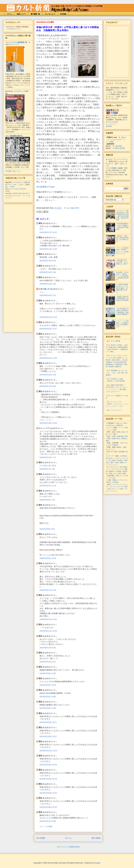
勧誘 (115, 452)
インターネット (119, 458)
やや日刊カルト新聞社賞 (114, 425)
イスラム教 (111, 478)
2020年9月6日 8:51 (47, 529)
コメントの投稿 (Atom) (71, 847)
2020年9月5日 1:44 (47, 500)
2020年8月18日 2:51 (48, 295)
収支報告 (63, 14)
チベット (115, 489)
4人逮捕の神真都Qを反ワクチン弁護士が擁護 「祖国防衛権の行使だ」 (122, 288)
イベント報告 (112, 430)
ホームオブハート (114, 392)
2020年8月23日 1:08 (48, 375)
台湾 (109, 489)
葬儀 (124, 474)
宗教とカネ (113, 474)
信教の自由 (116, 439)
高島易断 (114, 371)
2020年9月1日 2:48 (47, 469)
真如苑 (111, 367)
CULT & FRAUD (20, 189)
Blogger (97, 863)
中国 (121, 489)
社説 (125, 423)
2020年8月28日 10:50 (48, 423)
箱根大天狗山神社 (117, 385)
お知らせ (119, 423)
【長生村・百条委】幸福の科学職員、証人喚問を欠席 (122, 239)
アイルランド (117, 484)
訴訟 (123, 432)
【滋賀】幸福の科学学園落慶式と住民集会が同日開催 (122, 299)
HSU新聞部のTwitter (46, 187)
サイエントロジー (117, 356)
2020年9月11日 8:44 (48, 590)
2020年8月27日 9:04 (48, 386)
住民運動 (122, 452)
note (15, 185)
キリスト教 (124, 476)
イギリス (112, 487)
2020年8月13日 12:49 (48, 249)
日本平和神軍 (120, 381)
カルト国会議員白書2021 (14, 136)
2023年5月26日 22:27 (48, 722)
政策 (126, 436)
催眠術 (111, 471)
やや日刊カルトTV (13, 29)
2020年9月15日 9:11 (48, 662)
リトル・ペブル (117, 406)
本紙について (21, 14)
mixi (110, 458)
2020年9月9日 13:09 (48, 558)
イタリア (120, 487)
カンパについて (50, 14)
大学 (122, 443)
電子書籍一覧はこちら (13, 171)
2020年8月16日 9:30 (48, 284)
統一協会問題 (117, 146)
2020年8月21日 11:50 (48, 358)
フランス (114, 491)
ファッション (114, 465)
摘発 (119, 432)
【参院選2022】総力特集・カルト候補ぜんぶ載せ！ (122, 262)
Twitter (12, 187)
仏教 (117, 476)
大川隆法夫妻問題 (119, 148)
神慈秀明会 (119, 364)
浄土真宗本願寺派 (120, 362)
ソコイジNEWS (111, 168)
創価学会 (118, 367)
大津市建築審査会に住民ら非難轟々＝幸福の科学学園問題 (122, 226)
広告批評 (120, 460)
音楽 (117, 463)
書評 (112, 463)
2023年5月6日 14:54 (48, 697)
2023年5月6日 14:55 (48, 708)
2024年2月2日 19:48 (48, 821)
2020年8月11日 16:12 (48, 232)
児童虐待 (115, 445)
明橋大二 (115, 480)
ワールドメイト (116, 410)
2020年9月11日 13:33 (48, 631)
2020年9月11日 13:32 (48, 619)
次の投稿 (41, 838)
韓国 (126, 487)
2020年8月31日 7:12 (48, 457)
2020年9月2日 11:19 (48, 486)
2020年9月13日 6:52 (48, 648)
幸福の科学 (75, 208)
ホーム (10, 14)
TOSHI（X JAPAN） (113, 482)
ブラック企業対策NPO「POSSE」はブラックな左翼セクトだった (122, 251)
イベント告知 (123, 428)
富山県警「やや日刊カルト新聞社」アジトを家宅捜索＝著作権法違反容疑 (122, 276)
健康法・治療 (121, 447)
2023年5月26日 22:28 (48, 751)
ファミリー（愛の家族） (119, 389)
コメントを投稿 (46, 826)
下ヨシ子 (123, 480)
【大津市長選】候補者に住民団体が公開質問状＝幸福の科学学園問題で (122, 312)
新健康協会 (110, 364)
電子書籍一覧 (35, 14)
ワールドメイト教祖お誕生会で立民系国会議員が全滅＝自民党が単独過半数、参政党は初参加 (122, 215)
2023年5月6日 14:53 (48, 673)
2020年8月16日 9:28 (48, 272)
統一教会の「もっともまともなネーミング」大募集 (116, 140)
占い (117, 467)
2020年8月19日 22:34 (48, 317)
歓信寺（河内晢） (117, 345)
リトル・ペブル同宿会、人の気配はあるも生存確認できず (122, 324)
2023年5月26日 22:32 (48, 793)
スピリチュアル (117, 469)
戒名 (120, 474)
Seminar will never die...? (21, 193)
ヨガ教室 (118, 471)
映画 (114, 460)
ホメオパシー (110, 449)
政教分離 (120, 436)
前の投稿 (96, 838)
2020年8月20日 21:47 (48, 329)
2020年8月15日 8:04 (48, 261)
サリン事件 (113, 434)
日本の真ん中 (44, 289)
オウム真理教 (115, 341)
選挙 (109, 439)
